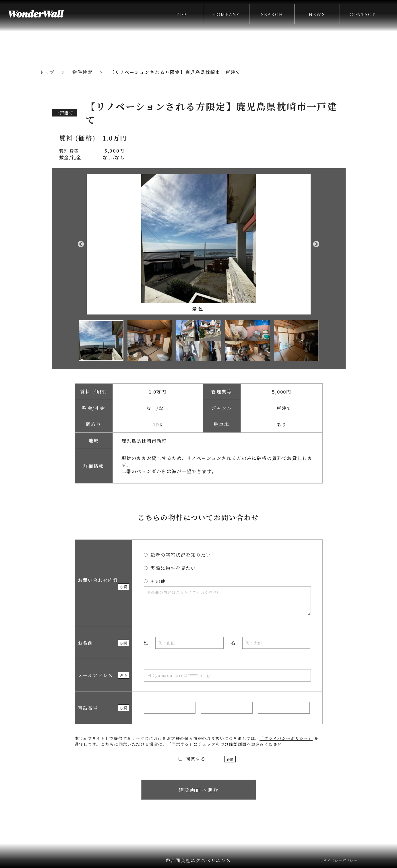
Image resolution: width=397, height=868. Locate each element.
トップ (47, 72)
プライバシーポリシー (338, 860)
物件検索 (82, 72)
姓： (184, 643)
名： (270, 643)
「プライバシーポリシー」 (286, 738)
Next (316, 244)
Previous (81, 244)
